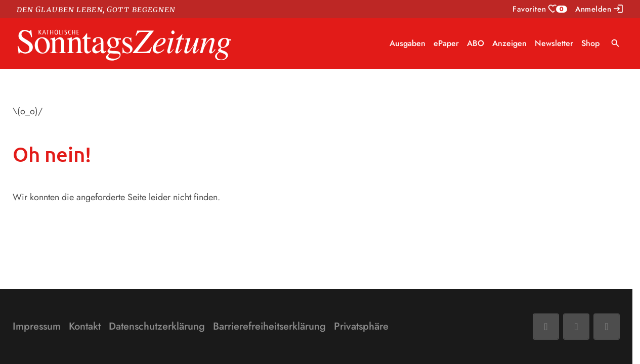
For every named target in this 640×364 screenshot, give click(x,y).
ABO (476, 43)
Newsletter (554, 43)
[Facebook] (546, 327)
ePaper (446, 43)
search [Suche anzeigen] (615, 43)
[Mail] (576, 327)
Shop (590, 43)
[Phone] (607, 327)
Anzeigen (509, 43)
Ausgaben (408, 43)
